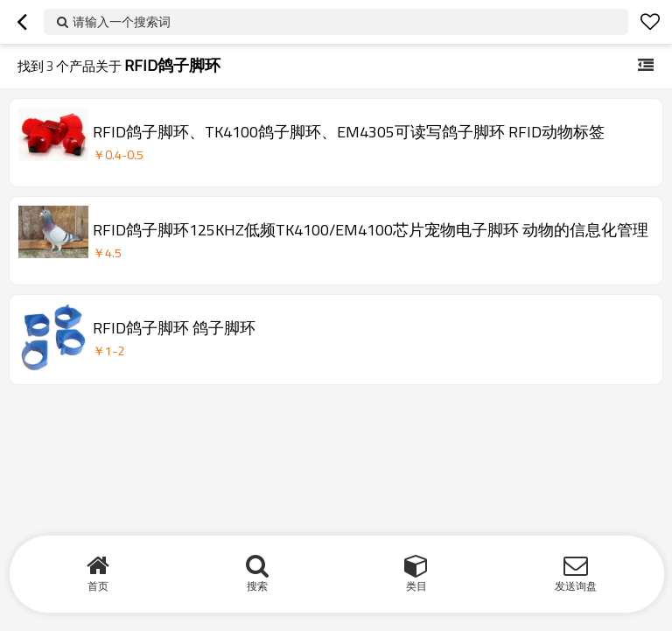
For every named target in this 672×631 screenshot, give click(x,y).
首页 (98, 586)
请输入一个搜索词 (122, 21)
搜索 (257, 586)
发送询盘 (576, 586)
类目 (416, 586)
